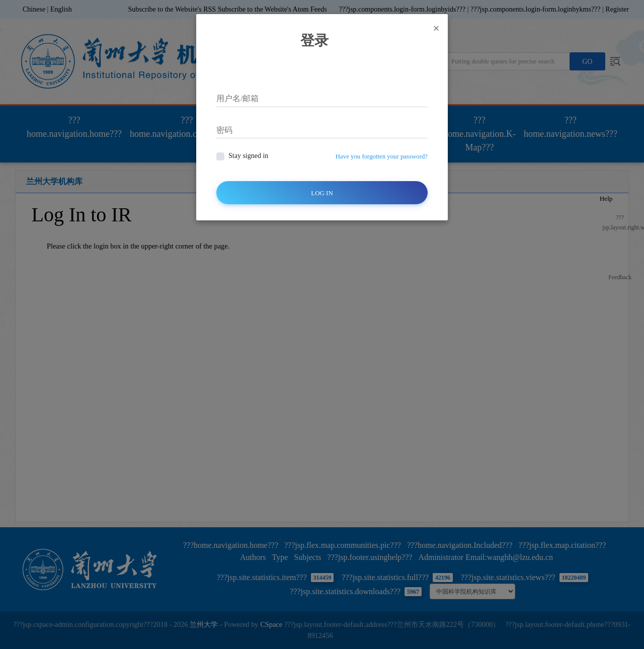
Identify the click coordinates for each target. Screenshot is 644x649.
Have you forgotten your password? (382, 156)
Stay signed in (248, 156)
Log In (322, 193)
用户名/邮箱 (237, 98)
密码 (224, 130)
